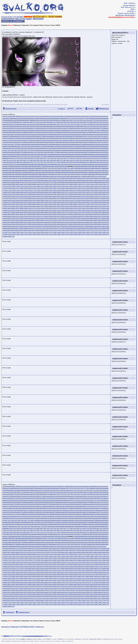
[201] (54, 126)
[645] (41, 154)
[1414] (45, 208)
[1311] (50, 200)
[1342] (70, 202)
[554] (57, 148)
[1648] (45, 226)
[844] (64, 166)
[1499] (74, 214)
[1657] (82, 226)
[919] (100, 170)
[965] (41, 174)
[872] (50, 168)
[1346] (87, 202)
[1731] (66, 232)
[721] (80, 158)
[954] (4, 174)
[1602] (70, 222)
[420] (37, 140)
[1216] (87, 192)
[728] (104, 158)
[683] (60, 156)
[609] (27, 152)
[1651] (58, 226)
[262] (44, 130)
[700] (10, 158)
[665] (107, 154)
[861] (14, 168)
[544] (24, 148)
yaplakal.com (39, 627)
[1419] (66, 208)
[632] (104, 152)
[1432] (13, 210)
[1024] (45, 178)
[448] (24, 142)
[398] (70, 138)
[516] (37, 146)
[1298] (103, 198)
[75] (79, 118)
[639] (20, 154)
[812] (64, 164)
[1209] (58, 192)
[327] (47, 134)
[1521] (58, 216)
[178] (84, 124)
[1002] (59, 176)
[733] (14, 160)
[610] (31, 152)
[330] (57, 134)
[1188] (78, 190)
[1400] (95, 206)
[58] (36, 118)
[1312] (54, 200)
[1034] (87, 178)
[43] (104, 116)
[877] (67, 168)
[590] (70, 150)
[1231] (41, 194)
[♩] (13, 17)
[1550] (70, 218)
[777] (54, 162)
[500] (90, 144)
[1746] (21, 234)
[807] (47, 164)
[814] (70, 164)
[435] (87, 140)
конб (66, 104)
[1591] (25, 222)
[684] (64, 156)
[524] (64, 146)
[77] (85, 118)
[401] (80, 138)
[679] (47, 156)
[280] (104, 130)
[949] (94, 172)
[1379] (8, 206)
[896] (24, 170)
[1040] (4, 180)
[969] (54, 174)
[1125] (33, 186)
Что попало (34, 25)
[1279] (25, 198)
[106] (57, 120)
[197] (41, 126)
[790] (97, 162)
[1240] (78, 194)
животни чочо (28, 104)
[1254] (29, 196)
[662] (97, 154)
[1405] (8, 208)
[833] (27, 166)
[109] (67, 120)
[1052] (54, 180)
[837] (41, 166)
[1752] (45, 234)
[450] (31, 142)
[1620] (37, 224)
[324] (37, 134)
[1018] (21, 178)
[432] (77, 140)
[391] (47, 138)
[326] (44, 134)
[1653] (66, 226)
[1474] (78, 212)
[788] (90, 162)
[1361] (41, 204)
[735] (20, 160)
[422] (44, 140)
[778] (57, 162)
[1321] (91, 200)
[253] (14, 130)
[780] (64, 162)
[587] (60, 150)
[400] (77, 138)
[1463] (33, 212)
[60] (41, 118)
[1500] (78, 214)
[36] (87, 116)
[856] (104, 166)
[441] (107, 140)
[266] (57, 130)
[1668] (21, 228)
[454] (44, 142)
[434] (84, 140)
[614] (44, 152)
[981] (94, 174)
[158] (17, 124)
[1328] (13, 202)
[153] (107, 122)
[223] (20, 128)
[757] (94, 160)
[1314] (62, 200)
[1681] (74, 228)
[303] (74, 132)
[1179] (41, 190)
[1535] (8, 218)
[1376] (103, 204)
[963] (34, 174)
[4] (8, 17)
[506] (4, 146)
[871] (47, 168)
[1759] (74, 234)
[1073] (33, 182)
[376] (104, 136)
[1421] (74, 208)
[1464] (37, 212)
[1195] (107, 190)
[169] (54, 124)
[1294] (87, 198)
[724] (90, 158)
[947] (87, 172)
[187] (7, 126)
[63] (49, 118)
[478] (17, 144)
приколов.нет (6, 627)
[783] (74, 162)
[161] (27, 124)
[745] (54, 160)
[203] (60, 126)
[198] (44, 126)
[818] (84, 164)
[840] (50, 166)
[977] (80, 174)
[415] (20, 140)
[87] (3, 120)
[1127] (41, 186)
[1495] (58, 214)
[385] (27, 138)
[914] (84, 170)
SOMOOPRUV (8, 19)
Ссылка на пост (11, 109)
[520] (50, 146)
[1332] (29, 202)
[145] (80, 122)
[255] (20, 130)
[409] (107, 138)
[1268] (87, 196)
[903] (47, 170)
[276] (90, 130)
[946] (84, 172)
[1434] (21, 210)
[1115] (99, 184)
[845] (67, 166)
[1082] (70, 182)
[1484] (13, 214)
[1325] (107, 200)
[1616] (21, 224)
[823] (100, 164)
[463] (74, 142)
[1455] (107, 210)
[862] (17, 168)
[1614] (13, 224)
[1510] (13, 216)
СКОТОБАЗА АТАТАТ (27, 627)
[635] (7, 154)
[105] (53, 120)
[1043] (17, 180)
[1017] (17, 178)
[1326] (4, 202)
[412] (10, 140)
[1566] (29, 220)
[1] (2, 17)
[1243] (91, 194)
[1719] (17, 232)
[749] (67, 160)
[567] (100, 148)
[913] (80, 170)
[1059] (82, 180)
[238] (70, 128)
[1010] (92, 176)
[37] (89, 116)
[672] (24, 156)
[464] (77, 142)
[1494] (54, 214)
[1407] (17, 208)
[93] (19, 120)
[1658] (87, 226)
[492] (64, 144)
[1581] (91, 220)
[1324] (103, 200)
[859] (7, 168)
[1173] (17, 190)
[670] (17, 156)
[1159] (66, 188)
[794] (4, 164)
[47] (9, 118)
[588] (64, 150)
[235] (60, 128)
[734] (17, 160)
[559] (74, 148)
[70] (67, 118)
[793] (107, 162)
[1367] (66, 204)
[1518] (45, 216)
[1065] (107, 180)
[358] (44, 136)
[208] (77, 126)
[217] (107, 126)
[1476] (87, 212)
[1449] (82, 210)
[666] (4, 156)
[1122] (21, 186)
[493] (67, 144)
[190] (17, 126)
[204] (64, 126)
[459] (60, 142)
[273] (80, 130)
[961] (27, 174)
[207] (74, 126)
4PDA (132, 9)
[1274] (4, 198)
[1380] (13, 206)
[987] (7, 176)
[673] (27, 156)
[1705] (66, 230)
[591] (74, 150)
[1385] (33, 206)
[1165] (91, 188)
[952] (104, 172)
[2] (4, 17)
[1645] (33, 226)
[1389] (50, 206)
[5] (11, 17)
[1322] (95, 200)
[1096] (21, 184)
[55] (29, 118)
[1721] (25, 232)
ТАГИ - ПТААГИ (129, 3)
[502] (97, 144)
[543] (20, 148)
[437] (94, 140)
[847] (74, 166)
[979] (87, 174)
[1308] (37, 200)
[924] (10, 172)
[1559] (107, 218)
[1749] (33, 234)
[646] (44, 154)
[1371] (82, 204)
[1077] (50, 182)
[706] (31, 158)
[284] (10, 132)
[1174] (21, 190)
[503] (100, 144)
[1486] (21, 214)
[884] (90, 168)
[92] (16, 120)
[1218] (95, 192)
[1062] (95, 180)
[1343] (74, 202)
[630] (97, 152)
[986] (4, 176)
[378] (4, 138)
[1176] (29, 190)
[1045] (25, 180)
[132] (37, 122)
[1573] (58, 220)
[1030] (70, 178)
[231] (47, 128)
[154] (4, 124)
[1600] (62, 222)
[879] (74, 168)
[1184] (62, 190)
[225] (27, 128)
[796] (10, 164)
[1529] (91, 216)
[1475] (82, 212)
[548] (37, 148)
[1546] (54, 218)
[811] (60, 164)
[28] (67, 116)
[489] (54, 144)
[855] (100, 166)
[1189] (82, 190)
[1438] (37, 210)
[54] (26, 118)
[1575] (66, 220)
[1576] (70, 220)
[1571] (50, 220)
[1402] (103, 206)
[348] (10, 136)
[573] (14, 150)
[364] (64, 136)
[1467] (50, 212)
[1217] (91, 192)
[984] (104, 174)
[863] (20, 168)
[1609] (99, 222)
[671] (20, 156)
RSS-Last (128, 7)
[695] (100, 156)
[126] (17, 122)
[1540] (29, 218)
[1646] (37, 226)
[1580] (87, 220)
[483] (34, 144)
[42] (102, 116)
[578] (31, 150)
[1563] (17, 220)
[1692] (13, 230)
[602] (4, 152)
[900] (37, 170)
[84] (102, 118)
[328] (50, 134)
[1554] (87, 218)
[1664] (4, 228)
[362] (57, 136)
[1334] (37, 202)
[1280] (29, 198)
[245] (94, 128)
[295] (47, 132)
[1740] (103, 232)
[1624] (54, 224)
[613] (41, 152)
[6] (14, 116)
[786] (84, 162)
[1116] (103, 184)
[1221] (107, 192)
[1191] (91, 190)
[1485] (17, 214)
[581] (41, 150)
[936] (50, 172)
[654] (70, 154)
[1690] (4, 230)
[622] (70, 152)
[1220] (103, 192)
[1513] (25, 216)
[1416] (54, 208)
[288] (24, 132)
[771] (34, 162)
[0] (3, 116)
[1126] (37, 186)
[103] (47, 120)
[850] (84, 166)
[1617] (25, 224)
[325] (41, 134)
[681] (54, 156)
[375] (100, 136)
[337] (80, 134)
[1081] (66, 182)
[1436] (29, 210)
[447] (20, 142)
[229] (41, 128)
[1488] (29, 214)
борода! (91, 109)
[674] (31, 156)
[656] (77, 154)
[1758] (70, 234)
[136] (50, 122)
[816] (77, 164)
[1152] (37, 188)
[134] (44, 122)
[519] (47, 146)
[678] (44, 156)
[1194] (103, 190)
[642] (31, 154)
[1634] (95, 224)
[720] (77, 158)
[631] (100, 152)
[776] (50, 162)
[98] (31, 120)
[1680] (70, 228)
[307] (87, 132)
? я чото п (61, 109)
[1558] (103, 218)
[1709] (82, 230)
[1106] (62, 184)
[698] (4, 158)
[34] (82, 116)
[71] (69, 118)
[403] (87, 138)
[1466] (45, 212)
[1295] (91, 198)
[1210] (62, 192)
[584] (50, 150)
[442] (4, 142)
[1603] (74, 222)
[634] (4, 154)
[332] (64, 134)
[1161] (74, 188)
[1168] (103, 188)
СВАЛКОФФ (120, 15)
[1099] (33, 184)
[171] (60, 124)
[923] (7, 172)
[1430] (4, 210)
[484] (37, 144)
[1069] (17, 182)
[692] (90, 156)
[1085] (82, 182)
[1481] (107, 212)
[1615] (17, 224)
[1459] (17, 212)
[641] (27, 154)
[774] (44, 162)
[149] (94, 122)
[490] (57, 144)
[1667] (17, 228)
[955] (7, 174)
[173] (67, 124)
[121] (107, 120)
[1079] (58, 182)
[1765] (99, 234)
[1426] (95, 208)
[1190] (87, 190)
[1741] (107, 232)
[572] (10, 150)
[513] (27, 146)
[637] (14, 154)
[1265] (74, 196)
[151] (100, 122)
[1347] (91, 202)
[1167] (99, 188)
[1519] (50, 216)
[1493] (50, 214)
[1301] (8, 200)
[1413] (41, 208)
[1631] (82, 224)
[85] (105, 118)
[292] (37, 132)
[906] (57, 170)
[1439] (41, 210)
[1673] (41, 228)
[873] (54, 168)
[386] (31, 138)
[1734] (78, 232)
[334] (70, 134)
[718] (70, 158)
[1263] (66, 196)
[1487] (25, 214)
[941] (67, 172)
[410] (4, 140)
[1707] (74, 230)
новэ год (51, 104)
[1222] (4, 194)
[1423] (82, 208)
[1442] (54, 210)
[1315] (66, 200)
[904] (50, 170)
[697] (107, 156)
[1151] (33, 188)
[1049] (41, 180)
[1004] (67, 176)
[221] (14, 128)
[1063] (99, 180)
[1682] (78, 228)
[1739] (99, 232)
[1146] (13, 188)
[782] (70, 162)
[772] (37, 162)
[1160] (70, 188)
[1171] (8, 190)
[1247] (107, 194)
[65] (54, 118)
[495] (74, 144)
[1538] (21, 218)
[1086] (87, 182)
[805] (41, 164)
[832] (24, 166)
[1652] (62, 226)
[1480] (103, 212)
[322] (31, 134)
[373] (94, 136)
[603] (7, 152)
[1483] (8, 214)
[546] (31, 148)
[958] (17, 174)
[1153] (41, 188)
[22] (51, 116)
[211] (87, 126)
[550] (44, 148)
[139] (60, 122)
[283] (7, 132)
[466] (84, 142)
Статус (47, 25)
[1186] (70, 190)
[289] (27, 132)
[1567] (33, 220)
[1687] (99, 228)
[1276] (13, 198)
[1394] (70, 206)
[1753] (50, 234)
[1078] (54, 182)
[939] (60, 172)
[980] (90, 174)
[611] (34, 152)
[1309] (41, 200)
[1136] (78, 186)
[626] (84, 152)
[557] (67, 148)
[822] (97, 164)
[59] (39, 118)
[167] (47, 124)
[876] (64, 168)
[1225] (17, 194)
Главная (4, 25)
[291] (34, 132)
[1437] (33, 210)
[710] (44, 158)
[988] (10, 176)
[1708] (78, 230)
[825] (107, 164)
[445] (14, 142)
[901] (41, 170)
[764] (10, 162)
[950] (97, 172)
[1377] (107, 204)
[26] (61, 116)
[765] (14, 162)
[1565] (25, 220)
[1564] (21, 220)
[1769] (8, 236)
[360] (50, 136)
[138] (57, 122)
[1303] (17, 200)
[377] (107, 136)
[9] (19, 116)
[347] (7, 136)
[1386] (37, 206)
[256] (24, 130)
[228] (37, 128)
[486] (44, 144)
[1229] (33, 194)
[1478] (95, 212)
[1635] (99, 224)
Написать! (17, 25)
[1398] (87, 206)
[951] (100, 172)
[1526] (78, 216)
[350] (17, 136)
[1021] (33, 178)
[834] (31, 166)
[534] (97, 146)
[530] (84, 146)
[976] (77, 174)
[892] (10, 170)
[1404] (4, 208)
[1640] (13, 226)
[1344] (78, 202)
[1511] (17, 216)
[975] (74, 174)
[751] (74, 160)
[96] (26, 120)
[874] (57, 168)
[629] (94, 152)
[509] (14, 146)
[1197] (8, 192)
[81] (95, 118)
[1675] (50, 228)
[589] (67, 150)
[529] (80, 146)
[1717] (8, 232)
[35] (84, 116)
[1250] (13, 196)
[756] (90, 160)
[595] (87, 150)
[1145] (8, 188)
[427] (60, 140)
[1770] (13, 236)
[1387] (41, 206)
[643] (34, 154)
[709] (41, 158)
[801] (27, 164)
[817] (80, 164)
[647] (47, 154)
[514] (31, 146)
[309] (94, 132)
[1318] (78, 200)
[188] (10, 126)
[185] (107, 124)
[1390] (54, 206)
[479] (20, 144)
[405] (94, 138)
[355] (34, 136)
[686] (70, 156)
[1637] (107, 224)
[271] (74, 130)
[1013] (104, 176)
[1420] (70, 208)
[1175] (25, 190)
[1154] (45, 188)
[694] (97, 156)
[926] (17, 172)
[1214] (78, 192)
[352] (24, 136)
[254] (17, 130)
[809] (54, 164)
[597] (94, 150)
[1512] (21, 216)
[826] (4, 166)
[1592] (29, 222)
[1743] (8, 234)
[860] (10, 168)
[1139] (91, 186)
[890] (4, 170)
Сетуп (53, 25)
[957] (14, 174)
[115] (87, 120)
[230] (44, 128)
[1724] (37, 232)
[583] (47, 150)
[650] (57, 154)
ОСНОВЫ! (20, 17)
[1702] (54, 230)
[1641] (17, 226)
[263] (47, 130)
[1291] (74, 198)
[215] (100, 126)
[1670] (29, 228)
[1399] (91, 206)
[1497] (66, 214)
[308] (90, 132)
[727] (100, 158)
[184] (104, 124)
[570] (4, 150)
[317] (14, 134)
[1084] (78, 182)
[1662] (103, 226)
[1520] (54, 216)
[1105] (58, 184)
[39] (94, 116)
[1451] (91, 210)
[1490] (37, 214)
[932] (37, 172)
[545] (27, 148)
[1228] (29, 194)
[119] (100, 120)
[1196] (4, 192)
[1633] (91, 224)
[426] (57, 140)
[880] (77, 168)
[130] (31, 122)
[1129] (50, 186)
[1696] (29, 230)
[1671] (33, 228)
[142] (70, 122)
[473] (107, 142)
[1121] (17, 186)
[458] (57, 142)
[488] (50, 144)
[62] (47, 118)
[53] (24, 118)
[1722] (29, 232)
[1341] (66, 202)
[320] (24, 134)
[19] (44, 116)
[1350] (103, 202)
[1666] (13, 228)
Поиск (41, 25)
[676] (37, 156)
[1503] (91, 214)
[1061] (91, 180)
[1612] (4, 224)
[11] (23, 116)
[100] (37, 120)
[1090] (103, 182)
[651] (60, 154)
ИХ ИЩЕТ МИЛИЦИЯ (33, 19)
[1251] (17, 196)
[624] (77, 152)
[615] (47, 152)
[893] (14, 170)
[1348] (95, 202)
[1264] (70, 196)
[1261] (58, 196)
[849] (80, 166)
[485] (41, 144)
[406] (97, 138)
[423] (47, 140)
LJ (133, 7)
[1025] (50, 178)
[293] (41, 132)
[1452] (95, 210)
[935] (47, 172)
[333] (67, 134)
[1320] (87, 200)
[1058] (78, 180)
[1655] (74, 226)
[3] (6, 17)
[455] (47, 142)
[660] (90, 154)
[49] (14, 118)
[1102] (45, 184)
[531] (87, 146)
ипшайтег (12, 104)
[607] (20, 152)
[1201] (25, 192)
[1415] (50, 208)
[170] (57, 124)
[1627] (66, 224)
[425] (54, 140)
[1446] (70, 210)
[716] (64, 158)
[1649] (50, 226)
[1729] (58, 232)
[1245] (99, 194)
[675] (34, 156)
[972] (64, 174)
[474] (4, 144)
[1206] (45, 192)
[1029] (66, 178)
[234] (57, 128)
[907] (60, 170)
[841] (54, 166)
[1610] (103, 222)
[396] (64, 138)
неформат (20, 104)
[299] (60, 132)
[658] (84, 154)
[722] (84, 158)
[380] (10, 138)
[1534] (4, 218)
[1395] (74, 206)
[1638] (4, 226)
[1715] (107, 230)
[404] (90, 138)
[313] (107, 132)
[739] (34, 160)
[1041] (8, 180)
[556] (64, 148)
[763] (7, 162)
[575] (20, 150)
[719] (74, 158)
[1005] (71, 176)
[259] (34, 130)
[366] (70, 136)
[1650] (54, 226)
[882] (84, 168)
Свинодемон (117, 115)
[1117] (107, 184)
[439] (100, 140)
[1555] (91, 218)
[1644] (29, 226)
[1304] (21, 200)
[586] (57, 150)
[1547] (58, 218)
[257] (27, 130)
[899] (34, 170)
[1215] (82, 192)
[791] (100, 162)
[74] (77, 118)
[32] (77, 116)
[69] (64, 118)
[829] (14, 166)
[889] (107, 168)
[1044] (21, 180)
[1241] (82, 194)
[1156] (54, 188)
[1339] (58, 202)
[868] (37, 168)
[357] (41, 136)
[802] (31, 164)
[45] (3, 118)
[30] (72, 116)
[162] (31, 124)
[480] (24, 144)
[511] (20, 146)
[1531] (99, 216)
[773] (41, 162)
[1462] (29, 212)
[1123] (25, 186)
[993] (27, 176)
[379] (7, 138)
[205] (67, 126)
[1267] (82, 196)
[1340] (62, 202)
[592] (77, 150)
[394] (57, 138)
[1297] (99, 198)
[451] (34, 142)
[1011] (96, 176)
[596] (90, 150)
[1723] (33, 232)
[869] (41, 168)
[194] (31, 126)
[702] (17, 158)
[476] (10, 144)
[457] (54, 142)
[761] (107, 160)
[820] (90, 164)
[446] (17, 142)
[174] (70, 124)
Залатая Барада (129, 5)
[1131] (58, 186)
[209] (80, 126)
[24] (56, 116)
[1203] (33, 192)
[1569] (41, 220)
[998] (44, 176)
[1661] (99, 226)
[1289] (66, 198)
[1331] (25, 202)
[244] (90, 128)
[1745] (17, 234)
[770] (31, 162)
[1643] (25, 226)
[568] (104, 148)
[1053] (58, 180)
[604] (10, 152)
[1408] (21, 208)
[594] (84, 150)
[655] (74, 154)
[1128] (45, 186)
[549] (41, 148)
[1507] (107, 214)
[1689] (107, 228)
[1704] (62, 230)
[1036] (95, 178)
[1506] (103, 214)
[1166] (95, 188)
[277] (94, 130)
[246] (97, 128)
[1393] (66, 206)
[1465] (41, 212)
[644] (37, 154)
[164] (37, 124)
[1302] (13, 200)
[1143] (107, 186)
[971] (60, 174)
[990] (17, 176)
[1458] (13, 212)
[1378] (4, 206)
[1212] (70, 192)
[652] (64, 154)
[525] (67, 146)
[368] (77, 136)
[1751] (41, 234)
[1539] (25, 218)
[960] (24, 174)
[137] (54, 122)
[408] (104, 138)
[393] (54, 138)
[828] (10, 166)
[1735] (82, 232)
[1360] (37, 204)
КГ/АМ (80, 109)
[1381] (17, 206)
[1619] (33, 224)
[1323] (99, 200)
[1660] (95, 226)
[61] (44, 118)
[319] (20, 134)
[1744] (13, 234)
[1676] (54, 228)
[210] (84, 126)
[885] (94, 168)
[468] (90, 142)
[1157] (58, 188)
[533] (94, 146)
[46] (6, 118)
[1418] (62, 208)
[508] (10, 146)
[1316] (70, 200)
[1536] (13, 218)
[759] (100, 160)
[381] (14, 138)
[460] (64, 142)
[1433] (17, 210)
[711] (47, 158)
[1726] (45, 232)
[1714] (103, 230)
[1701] (50, 230)
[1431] (8, 210)
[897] (27, 170)
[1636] (103, 224)
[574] (17, 150)
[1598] (54, 222)
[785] (80, 162)
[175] (74, 124)
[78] (87, 118)
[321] (27, 134)
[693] (94, 156)
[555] (60, 148)
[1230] (37, 194)
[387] (34, 138)
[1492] (45, 214)
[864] (24, 168)
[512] (24, 146)
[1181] (50, 190)
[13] (28, 116)
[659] (87, 154)
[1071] (25, 182)
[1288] (62, 198)
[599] (100, 150)
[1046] (29, 180)
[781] (67, 162)
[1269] (91, 196)
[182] (97, 124)
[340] (90, 134)
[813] (67, 164)
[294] (44, 132)
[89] (9, 120)
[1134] (70, 186)
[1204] (37, 192)
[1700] (45, 230)
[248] (104, 128)
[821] (94, 164)
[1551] (74, 218)
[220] (10, 128)
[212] (90, 126)
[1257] (41, 196)
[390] (44, 138)
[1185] (66, 190)
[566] (97, 148)
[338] (84, 134)
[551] (47, 148)
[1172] (13, 190)
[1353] (8, 204)
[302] (70, 132)
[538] (4, 148)
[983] (100, 174)
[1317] (74, 200)
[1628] (70, 224)
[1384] (29, 206)
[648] (50, 154)
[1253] (25, 196)
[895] (20, 170)
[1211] (66, 192)
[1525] (74, 216)
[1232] (45, 194)
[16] (36, 116)
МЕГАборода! (104, 109)
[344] (104, 134)
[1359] (33, 204)
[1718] (13, 232)
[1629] (74, 224)
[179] (87, 124)
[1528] (87, 216)
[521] (54, 146)
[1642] (21, 226)
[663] (100, 154)
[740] (37, 160)
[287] (20, 132)
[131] (34, 122)
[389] (41, 138)
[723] (87, 158)
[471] (100, 142)
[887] (100, 168)
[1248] (4, 196)
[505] (107, 144)
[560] (77, 148)
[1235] (58, 194)
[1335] (41, 202)
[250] (4, 130)
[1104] (54, 184)
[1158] (62, 188)
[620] (64, 152)
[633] (107, 152)
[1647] (41, 226)
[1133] (66, 186)
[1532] (103, 216)
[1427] (99, 208)
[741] (41, 160)
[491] (60, 144)
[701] (14, 158)
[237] (67, 128)
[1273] (107, 196)
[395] (60, 138)
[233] (54, 128)
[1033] (82, 178)
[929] (27, 172)
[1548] (62, 218)
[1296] (95, 198)
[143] (74, 122)
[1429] (107, 208)
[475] (7, 144)
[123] (7, 122)
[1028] (62, 178)
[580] (37, 150)
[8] (17, 116)
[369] (80, 136)
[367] (74, 136)
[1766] (103, 234)
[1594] (37, 222)
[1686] (95, 228)
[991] (20, 176)
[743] (47, 160)
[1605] (82, 222)
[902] (44, 170)
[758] (97, 160)
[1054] (62, 180)
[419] (34, 140)
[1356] (21, 204)
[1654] (70, 226)
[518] (44, 146)
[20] (46, 116)
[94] (21, 120)
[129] (27, 122)
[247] (100, 128)
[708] (37, 158)
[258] (31, 130)
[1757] (66, 234)
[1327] (8, 202)
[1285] (50, 198)
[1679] (66, 228)
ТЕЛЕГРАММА (55, 17)
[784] (77, 162)
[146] (84, 122)
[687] (74, 156)
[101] (40, 120)
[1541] (33, 218)
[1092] (4, 184)
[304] (77, 132)
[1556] (95, 218)
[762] (4, 162)
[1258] (45, 196)
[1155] (50, 188)
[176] (77, 124)
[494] (70, 144)
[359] (47, 136)
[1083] (74, 182)
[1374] (95, 204)
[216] (104, 126)
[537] (107, 146)
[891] (7, 170)
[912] (77, 170)
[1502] (87, 214)
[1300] (4, 200)
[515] (34, 146)
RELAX (19, 19)
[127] (20, 122)
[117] (93, 120)
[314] (4, 134)
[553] (54, 148)
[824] (104, 164)
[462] (70, 142)
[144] (77, 122)
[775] (47, 162)
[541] (14, 148)
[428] (64, 140)
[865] (27, 168)
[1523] (66, 216)
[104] (50, 120)
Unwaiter (120, 43)
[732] (10, 160)
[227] (34, 128)
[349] (14, 136)
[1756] (62, 234)
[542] (17, 148)
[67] (59, 118)
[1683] (82, 228)
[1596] (45, 222)
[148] (90, 122)
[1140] (95, 186)
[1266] (78, 196)
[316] (10, 134)
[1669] (25, 228)
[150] (97, 122)
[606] (17, 152)
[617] (54, 152)
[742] (44, 160)
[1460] (21, 212)
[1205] (41, 192)
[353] (27, 136)
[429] (67, 140)
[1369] (74, 204)
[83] (100, 118)
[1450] (87, 210)
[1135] (74, 186)
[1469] (58, 212)
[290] (31, 132)
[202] (57, 126)
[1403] (107, 206)
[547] (34, 148)
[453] (41, 142)
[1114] (95, 184)
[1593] (33, 222)
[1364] (54, 204)
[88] (6, 120)
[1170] (4, 190)
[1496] (62, 214)
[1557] (99, 218)
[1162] (78, 188)
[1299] (107, 198)
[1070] (21, 182)
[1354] (13, 204)
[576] (24, 150)
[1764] (95, 234)
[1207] (50, 192)
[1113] (91, 184)
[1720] (21, 232)
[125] (14, 122)
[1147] (17, 188)
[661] (94, 154)
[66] (57, 118)
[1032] (78, 178)
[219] (7, 128)
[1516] (37, 216)
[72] (72, 118)
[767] (20, 162)
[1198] (13, 192)
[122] (4, 122)
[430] (70, 140)
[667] (7, 156)
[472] (104, 142)
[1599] (58, 222)
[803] (34, 164)
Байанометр (15, 627)
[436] (90, 140)
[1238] (70, 194)
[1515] (33, 216)
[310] (97, 132)
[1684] (87, 228)
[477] (14, 144)
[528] (77, 146)
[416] (24, 140)
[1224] (13, 194)
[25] (59, 116)
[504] (104, 144)
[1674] (45, 228)
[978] (84, 174)
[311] (100, 132)
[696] (104, 156)
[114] (83, 120)
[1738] (95, 232)
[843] (60, 166)
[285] (14, 132)
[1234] (54, 194)
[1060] (87, 180)
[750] (70, 160)
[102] (43, 120)
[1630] (78, 224)
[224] (24, 128)
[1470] (62, 212)
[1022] (37, 178)
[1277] (17, 198)
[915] (87, 170)
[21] (49, 116)
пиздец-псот (59, 104)
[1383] (25, 206)
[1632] (87, 224)
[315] (7, 134)
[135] (47, 122)
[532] (90, 146)
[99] (34, 120)
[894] (17, 170)
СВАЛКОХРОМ (129, 15)
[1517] (41, 216)
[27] (64, 116)
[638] (17, 154)
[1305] (25, 200)
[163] (34, 124)
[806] (44, 164)
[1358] (29, 204)
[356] (37, 136)
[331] (60, 134)
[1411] (33, 208)
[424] (50, 140)
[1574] (62, 220)
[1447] (74, 210)
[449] (27, 142)
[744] (50, 160)
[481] (27, 144)
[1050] (45, 180)
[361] (54, 136)
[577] (27, 150)
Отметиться (10, 612)
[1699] (41, 230)
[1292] (78, 198)
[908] (64, 170)
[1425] (91, 208)
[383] (20, 138)
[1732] (70, 232)
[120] (103, 120)
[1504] (95, 214)
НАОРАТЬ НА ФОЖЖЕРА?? (13, 21)
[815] (74, 164)
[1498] (70, 214)
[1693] (17, 230)
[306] (84, 132)
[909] (67, 170)
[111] (73, 120)
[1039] (107, 178)
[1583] (99, 220)
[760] (104, 160)
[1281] (33, 198)
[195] (34, 126)
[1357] (25, 204)
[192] (24, 126)
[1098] (29, 184)
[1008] (84, 176)
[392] (50, 138)
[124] (10, 122)
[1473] (74, 212)
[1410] (29, 208)
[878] (70, 168)
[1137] (82, 186)
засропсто (37, 104)
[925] (14, 172)
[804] (37, 164)
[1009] (88, 176)
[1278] (21, 198)
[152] (104, 122)
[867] (34, 168)
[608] (24, 152)
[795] (7, 164)
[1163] (82, 188)
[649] (54, 154)
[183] (100, 124)
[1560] (4, 220)
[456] (50, 142)
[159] (20, 124)
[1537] (17, 218)
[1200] (21, 192)
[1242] (87, 194)
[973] (67, 174)
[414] (17, 140)
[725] (94, 158)
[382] (17, 138)
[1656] (78, 226)
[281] (107, 130)
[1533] (107, 216)
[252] (10, 130)
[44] (107, 116)
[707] (34, 158)
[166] (44, 124)
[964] (37, 174)
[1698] (37, 230)
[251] (7, 130)
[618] (57, 152)
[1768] (4, 236)
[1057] (74, 180)
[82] (97, 118)
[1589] (17, 222)
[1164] (87, 188)
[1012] (100, 176)
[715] (60, 158)
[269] (67, 130)
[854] (97, 166)
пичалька (45, 104)
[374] (97, 136)
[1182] (54, 190)
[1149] (25, 188)
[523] (60, 146)
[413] (14, 140)
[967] (47, 174)
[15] (34, 116)
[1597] (50, 222)
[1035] (91, 178)
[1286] (54, 198)
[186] (4, 126)
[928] (24, 172)
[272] (77, 130)
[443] (7, 142)
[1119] (8, 186)
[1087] (91, 182)
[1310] (45, 200)
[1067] (8, 182)
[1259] (50, 196)
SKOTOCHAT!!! (40, 17)
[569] (107, 148)
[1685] (91, 228)
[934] (44, 172)
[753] (80, 160)
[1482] (4, 214)
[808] (50, 164)
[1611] (107, 222)
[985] (107, 174)
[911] (74, 170)
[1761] (82, 234)
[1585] (107, 220)
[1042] (13, 180)
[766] (17, 162)
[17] (39, 116)
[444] (10, 142)
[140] (64, 122)
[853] (94, 166)
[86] (107, 118)
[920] (104, 170)
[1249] (8, 196)
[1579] (82, 220)
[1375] (99, 204)
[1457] (8, 212)
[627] (87, 152)
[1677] (58, 228)
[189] (14, 126)
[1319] (82, 200)
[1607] (91, 222)
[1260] (54, 196)
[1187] (74, 190)
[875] (60, 168)
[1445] (66, 210)
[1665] (8, 228)
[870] (44, 168)
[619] (60, 152)
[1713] (99, 230)
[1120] (13, 186)
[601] (107, 150)
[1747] (25, 234)
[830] (17, 166)
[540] (10, 148)
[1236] (62, 194)
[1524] (70, 216)
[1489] (33, 214)
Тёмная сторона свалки (126, 13)
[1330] (21, 202)
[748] (64, 160)
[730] (4, 160)
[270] (70, 130)
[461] (67, 142)
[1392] (62, 206)
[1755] (58, 234)
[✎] (15, 17)
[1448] (78, 210)
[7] (15, 116)
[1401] (99, 206)
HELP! (58, 25)
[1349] (99, 202)
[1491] (41, 214)
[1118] (4, 186)
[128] (24, 122)
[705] (27, 158)
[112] (77, 120)
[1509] (8, 216)
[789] (94, 162)
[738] (31, 160)
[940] (64, 172)
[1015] (8, 178)
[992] (24, 176)
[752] (77, 160)
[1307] (33, 200)
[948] (90, 172)
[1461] (25, 212)
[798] (17, 164)
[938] (57, 172)
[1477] (91, 212)
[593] (80, 150)
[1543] (41, 218)
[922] (4, 172)
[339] (87, 134)
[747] (60, 160)
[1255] (33, 196)
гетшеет (106, 104)
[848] (77, 166)
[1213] (74, 192)
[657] (80, 154)
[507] (7, 146)
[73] (74, 118)
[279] (100, 130)
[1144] (4, 188)
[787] (87, 162)
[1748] (29, 234)
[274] (84, 130)
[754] (84, 160)
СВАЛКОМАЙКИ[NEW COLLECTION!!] (121, 17)
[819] (87, 164)
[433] (80, 140)
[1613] (8, 224)
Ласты (10, 25)
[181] (94, 124)
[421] (41, 140)
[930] (31, 172)
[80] (92, 118)
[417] (27, 140)
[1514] (29, 216)
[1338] (54, 202)
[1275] (8, 198)
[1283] (41, 198)
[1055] (66, 180)
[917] (94, 170)
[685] (67, 156)
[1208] (54, 192)
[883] (87, 168)
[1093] (8, 184)
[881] (80, 168)
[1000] (51, 176)
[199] (47, 126)
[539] (7, 148)
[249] (107, 128)
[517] (41, 146)
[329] (54, 134)
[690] (84, 156)
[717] (67, 158)
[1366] (62, 204)
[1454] (103, 210)
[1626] (62, 224)
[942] (70, 172)
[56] (31, 118)
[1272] (103, 196)
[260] (37, 130)
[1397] (82, 206)
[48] (11, 118)
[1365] (58, 204)
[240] (77, 128)
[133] (41, 122)
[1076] (45, 182)
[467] (87, 142)
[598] (97, 150)
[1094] (13, 184)
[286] (17, 132)
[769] (27, 162)
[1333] (33, 202)
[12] (26, 116)
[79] (90, 118)
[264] (50, 130)
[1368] (70, 204)
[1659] (91, 226)
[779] (60, 162)
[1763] (91, 234)
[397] (67, 138)
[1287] (58, 198)
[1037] (99, 178)
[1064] (103, 180)
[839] (47, 166)
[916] (90, 170)
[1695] (25, 230)
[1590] (21, 222)
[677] (41, 156)
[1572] (54, 220)
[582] (44, 150)
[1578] (78, 220)
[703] (20, 158)
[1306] (29, 200)
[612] (37, 152)
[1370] (78, 204)
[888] (104, 168)
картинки (5, 104)
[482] (31, 144)
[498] (84, 144)
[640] (24, 154)
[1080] (62, 182)
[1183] (58, 190)
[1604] (78, 222)
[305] (80, 132)
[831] (20, 166)
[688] (77, 156)
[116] (90, 120)
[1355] (17, 204)
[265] (54, 130)
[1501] (82, 214)
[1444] (62, 210)
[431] (74, 140)
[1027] (58, 178)
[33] (79, 116)
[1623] (50, 224)
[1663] (107, 226)
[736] (24, 160)
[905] (54, 170)
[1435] (25, 210)
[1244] (95, 194)
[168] (50, 124)
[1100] (37, 184)
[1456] (4, 212)
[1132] (62, 186)
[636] (10, 154)
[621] (67, 152)
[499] (87, 144)
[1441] (50, 210)
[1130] (54, 186)
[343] (100, 134)
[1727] (50, 232)
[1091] (107, 182)
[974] (70, 174)
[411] (7, 140)
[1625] (58, 224)
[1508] (4, 216)
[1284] (45, 198)
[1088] (95, 182)
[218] (4, 128)
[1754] (54, 234)
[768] (24, 162)
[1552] (78, 218)
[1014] (4, 178)
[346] (4, 136)
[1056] (70, 180)
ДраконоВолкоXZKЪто (120, 33)
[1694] (21, 230)
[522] (57, 146)
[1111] (82, 184)
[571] (7, 150)
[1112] (87, 184)
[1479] (99, 212)
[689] (80, 156)
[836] (37, 166)
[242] (84, 128)
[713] (54, 158)
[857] (107, 166)
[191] (20, 126)
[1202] (29, 192)
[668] (10, 156)
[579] (34, 150)
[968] (50, 174)
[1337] (50, 202)
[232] (50, 128)
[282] (4, 132)
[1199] (17, 192)
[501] (94, 144)
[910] (70, 170)
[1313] (58, 200)
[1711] (91, 230)
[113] (80, 120)
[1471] (66, 212)
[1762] (87, 234)
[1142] (103, 186)
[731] (7, 160)
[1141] (99, 186)
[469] (94, 142)
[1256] (37, 196)
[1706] (70, 230)
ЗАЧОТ (71, 109)
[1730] (62, 232)
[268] (64, 130)
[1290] (70, 198)
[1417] (58, 208)
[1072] (29, 182)
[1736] (87, 232)
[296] (50, 132)
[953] (107, 172)
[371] (87, 136)
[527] (74, 146)
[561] (80, 148)
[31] (74, 116)
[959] (20, 174)
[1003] (63, 176)
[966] (44, 174)
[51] (19, 118)
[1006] (75, 176)
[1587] (8, 222)
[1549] (66, 218)
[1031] (74, 178)
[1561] (8, 220)
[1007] (80, 176)
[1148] (21, 188)
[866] (31, 168)
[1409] (25, 208)
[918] (97, 170)
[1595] (41, 222)
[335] (74, 134)
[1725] (41, 232)
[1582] (95, 220)
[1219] (99, 192)
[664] (104, 154)
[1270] (95, 196)
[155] (7, 124)
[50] (16, 118)
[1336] (45, 202)
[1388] (45, 206)
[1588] (13, 222)
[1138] (87, 186)
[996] (37, 176)
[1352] (4, 204)
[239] (74, 128)
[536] (104, 146)
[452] (37, 142)
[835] (34, 166)
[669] (14, 156)
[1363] (50, 204)
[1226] (21, 194)
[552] (50, 148)
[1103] (50, 184)
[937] (54, 172)
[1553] (82, 218)
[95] (24, 120)
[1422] (78, 208)
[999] (47, 176)
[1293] (82, 198)
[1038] (103, 178)
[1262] (62, 196)
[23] (54, 116)
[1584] (103, 220)
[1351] (107, 202)
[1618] (29, 224)
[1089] (99, 182)
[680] (50, 156)
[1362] (45, 204)
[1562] (13, 220)
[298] (57, 132)
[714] (57, 158)
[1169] (107, 188)
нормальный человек (120, 242)
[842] (57, 166)
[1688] (103, 228)
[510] (17, 146)
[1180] (45, 190)
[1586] (4, 222)
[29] (69, 116)
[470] (97, 142)
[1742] (4, 234)
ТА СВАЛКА (28, 17)
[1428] (103, 208)
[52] (21, 118)
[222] (17, 128)
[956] (10, 174)
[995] (34, 176)
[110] (70, 120)
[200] (50, 126)
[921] (107, 170)
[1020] (29, 178)
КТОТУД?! (131, 11)
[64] (52, 118)
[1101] (41, 184)
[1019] (25, 178)
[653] (67, 154)
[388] (37, 138)
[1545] (50, 218)
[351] (20, 136)
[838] (44, 166)
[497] (80, 144)
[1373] (91, 204)
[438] (97, 140)
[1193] (99, 190)
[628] (90, 152)
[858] (4, 168)
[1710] (87, 230)
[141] (67, 122)
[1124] (29, 186)
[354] (31, 136)
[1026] (54, 178)
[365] (67, 136)
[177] (80, 124)
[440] (104, 140)
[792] (104, 162)
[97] (29, 120)
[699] (7, 158)
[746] (57, 160)
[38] (92, 116)
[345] (107, 134)
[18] (41, 116)
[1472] (70, 212)
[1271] (99, 196)
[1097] (25, 184)
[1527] (82, 216)
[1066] (4, 182)
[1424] (87, 208)
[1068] (13, 182)
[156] (10, 124)
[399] (74, 138)
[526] (70, 146)
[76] (82, 118)
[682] (57, 156)
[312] (104, 132)
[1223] (8, 194)
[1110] (78, 184)
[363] (60, 136)
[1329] (17, 202)
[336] (77, 134)
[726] (97, 158)
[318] (17, 134)
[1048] (37, 180)
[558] (70, 148)
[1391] (58, 206)
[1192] (95, 190)
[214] (97, 126)
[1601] (66, 222)
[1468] (54, 212)
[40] (97, 116)
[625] (80, 152)
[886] (97, 168)
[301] (67, 132)
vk (102, 104)
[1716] (4, 232)
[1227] (25, 194)
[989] (14, 176)
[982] (97, 174)
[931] (34, 172)
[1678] (62, 228)
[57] (34, 118)
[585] (54, 150)
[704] (24, 158)
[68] (62, 118)
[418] (31, 140)
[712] (50, 158)
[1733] (74, 232)
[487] (47, 144)
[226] (31, 128)
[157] (14, 124)
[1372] (87, 204)
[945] (80, 172)
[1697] (33, 230)
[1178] (37, 190)
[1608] (95, 222)
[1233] (50, 194)
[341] (94, 134)
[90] (11, 120)
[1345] (82, 202)
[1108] (70, 184)
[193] (27, 126)
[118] (97, 120)
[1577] (74, 220)
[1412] (37, 208)
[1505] (99, 214)
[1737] (91, 232)
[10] (21, 116)
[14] (31, 116)
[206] (70, 126)
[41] (99, 116)
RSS (123, 7)
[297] (54, 132)
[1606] (87, 222)
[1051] (50, 180)
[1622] (45, 224)
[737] (27, 160)
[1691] (8, 230)
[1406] (13, 208)
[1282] (37, 198)
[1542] (37, 218)
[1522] (62, 216)
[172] (64, 124)
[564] (90, 148)
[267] (60, 130)
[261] (41, 130)
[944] (77, 172)
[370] (84, 136)
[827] (7, 166)
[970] (57, 174)
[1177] (33, 190)
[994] (31, 176)
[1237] (66, 194)
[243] (87, 128)
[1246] (103, 194)
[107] (60, 120)
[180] (90, 124)
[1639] (8, 226)
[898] (31, 170)
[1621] (41, 224)
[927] (20, 172)
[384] (24, 138)
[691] (87, 156)
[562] (84, 148)
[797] (14, 164)
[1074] (37, 182)
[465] (80, 142)
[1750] (37, 234)
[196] (37, 126)
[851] (87, 166)
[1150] (29, 188)
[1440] (45, 210)
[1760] (78, 234)
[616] (50, 152)
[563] (87, 148)
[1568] (37, 220)
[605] (14, 152)
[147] (87, 122)
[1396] (78, 206)
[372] (90, 136)
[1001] (55, 176)
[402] (84, 138)
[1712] (95, 230)
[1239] (74, 194)
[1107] (66, 184)
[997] (41, 176)
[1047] (33, 180)
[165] (41, 124)
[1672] (37, 228)
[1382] (21, 206)
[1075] (41, 182)
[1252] (21, 196)
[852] (90, 166)
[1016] (13, 178)
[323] (34, 134)
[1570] (45, 220)
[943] (74, 172)
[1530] (95, 216)
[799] (20, 164)
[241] (80, 128)
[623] (74, 152)
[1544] (45, 218)
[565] (94, 148)
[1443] (58, 210)
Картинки (26, 25)
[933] (41, 172)
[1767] (107, 234)
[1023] (41, 178)
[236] (64, 128)
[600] (104, 150)
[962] (31, 174)
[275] (87, 130)
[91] (14, 120)
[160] (24, 124)
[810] (57, 164)
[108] (63, 120)
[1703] (58, 230)
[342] (97, 134)
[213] (94, 126)
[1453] (99, 210)
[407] (100, 138)
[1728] (54, 232)
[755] (87, 160)
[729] (107, 158)
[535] (100, 146)
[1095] (17, 184)
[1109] (74, 184)
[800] (24, 164)
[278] (97, 130)
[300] (64, 132)
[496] (77, 144)
